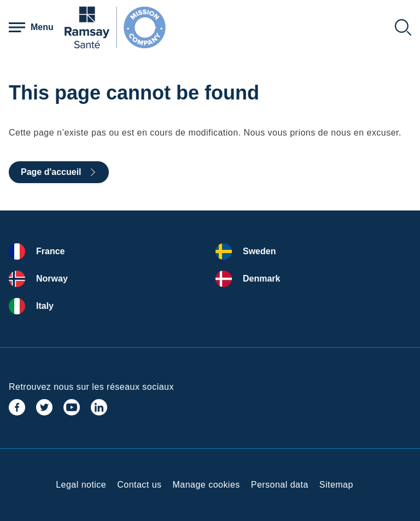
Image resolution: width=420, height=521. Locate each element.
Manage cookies (206, 485)
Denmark (261, 279)
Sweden (259, 251)
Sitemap (336, 485)
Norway (52, 279)
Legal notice (81, 485)
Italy (45, 306)
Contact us (139, 485)
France (50, 251)
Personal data (280, 485)
